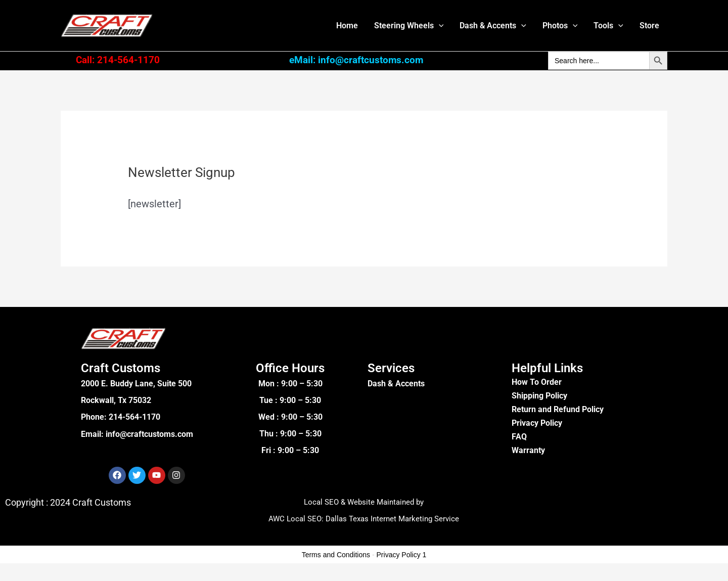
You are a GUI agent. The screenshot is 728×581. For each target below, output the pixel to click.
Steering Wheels (409, 26)
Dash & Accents (493, 26)
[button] (439, 26)
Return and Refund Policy (558, 409)
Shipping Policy (539, 396)
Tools (608, 26)
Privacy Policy (537, 423)
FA (516, 437)
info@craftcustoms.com (149, 434)
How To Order (537, 382)
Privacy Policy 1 (402, 555)
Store (649, 26)
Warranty (528, 450)
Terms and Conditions (336, 555)
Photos (560, 26)
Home (347, 26)
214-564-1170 (134, 417)
